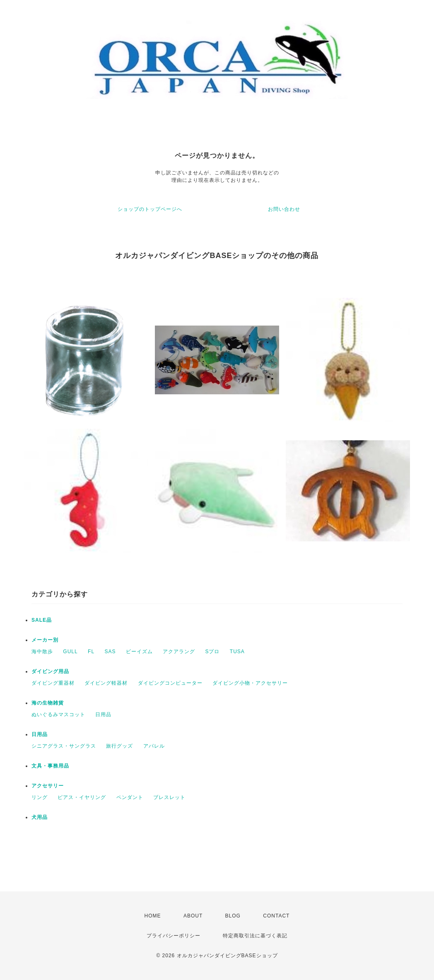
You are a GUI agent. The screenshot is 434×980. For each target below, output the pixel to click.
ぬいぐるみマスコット (58, 714)
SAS (110, 652)
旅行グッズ (119, 746)
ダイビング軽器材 (106, 683)
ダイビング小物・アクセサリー (250, 683)
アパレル (154, 746)
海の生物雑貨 (48, 703)
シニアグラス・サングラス (64, 746)
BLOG (233, 916)
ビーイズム (139, 652)
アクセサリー (48, 786)
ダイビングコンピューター (170, 683)
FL (91, 652)
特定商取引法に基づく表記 (255, 936)
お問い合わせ (284, 209)
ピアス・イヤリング (82, 797)
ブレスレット (169, 797)
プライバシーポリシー (174, 936)
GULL (70, 652)
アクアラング (179, 652)
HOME (153, 916)
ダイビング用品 (50, 671)
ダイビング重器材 (53, 683)
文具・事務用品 (50, 766)
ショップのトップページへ (150, 209)
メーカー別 (45, 640)
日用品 (103, 714)
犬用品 (40, 817)
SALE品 (42, 620)
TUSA (237, 652)
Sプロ (212, 652)
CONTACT (276, 916)
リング (40, 797)
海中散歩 (42, 652)
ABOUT (193, 916)
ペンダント (130, 797)
